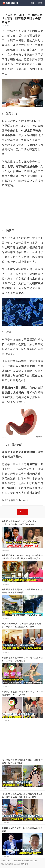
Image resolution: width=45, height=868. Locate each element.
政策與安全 (13, 864)
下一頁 (22, 512)
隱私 (23, 864)
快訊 (40, 3)
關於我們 (5, 864)
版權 (27, 864)
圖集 (33, 3)
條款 (19, 864)
